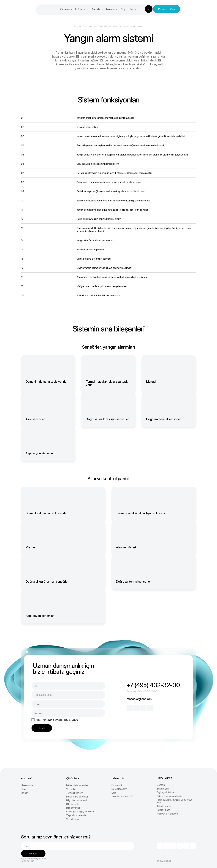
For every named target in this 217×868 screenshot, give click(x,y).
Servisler (96, 9)
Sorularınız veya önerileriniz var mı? (56, 837)
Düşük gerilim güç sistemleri (80, 811)
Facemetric (117, 785)
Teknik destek (164, 806)
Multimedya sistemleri (77, 797)
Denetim (161, 785)
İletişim (134, 9)
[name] (68, 686)
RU (148, 9)
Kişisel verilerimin (44, 720)
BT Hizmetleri (73, 804)
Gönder (42, 728)
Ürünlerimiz (81, 9)
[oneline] (68, 713)
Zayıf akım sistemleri (77, 815)
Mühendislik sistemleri (77, 785)
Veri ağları (71, 789)
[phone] (68, 695)
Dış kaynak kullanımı (167, 792)
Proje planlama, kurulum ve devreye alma (175, 801)
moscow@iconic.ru (139, 699)
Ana (76, 26)
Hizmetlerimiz (164, 778)
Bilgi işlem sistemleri (76, 800)
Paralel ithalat (163, 810)
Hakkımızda (111, 9)
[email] (68, 704)
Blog (123, 9)
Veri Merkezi (73, 819)
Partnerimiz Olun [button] (167, 9)
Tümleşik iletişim (75, 793)
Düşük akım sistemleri (108, 26)
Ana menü (27, 778)
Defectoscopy (119, 789)
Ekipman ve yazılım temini (170, 796)
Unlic (114, 793)
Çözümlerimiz (74, 778)
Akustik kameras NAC (123, 796)
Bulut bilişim (163, 789)
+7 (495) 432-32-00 (153, 685)
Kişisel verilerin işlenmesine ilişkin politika (35, 860)
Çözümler (65, 9)
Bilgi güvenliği (73, 808)
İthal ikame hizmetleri (167, 814)
